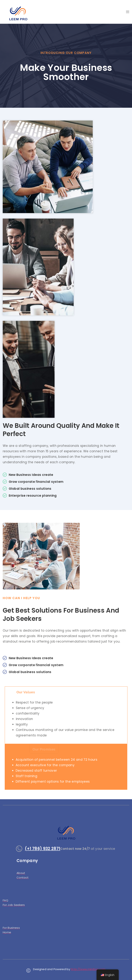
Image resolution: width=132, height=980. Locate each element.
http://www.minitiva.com (88, 969)
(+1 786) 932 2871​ (43, 849)
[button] (128, 12)
